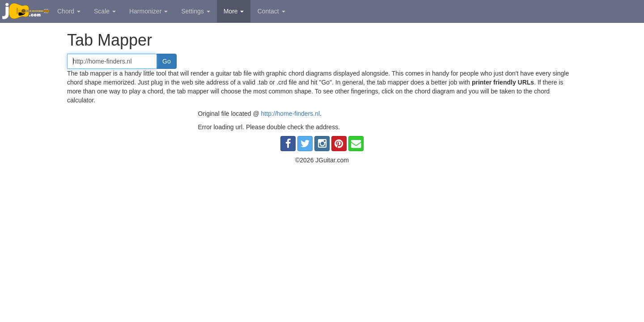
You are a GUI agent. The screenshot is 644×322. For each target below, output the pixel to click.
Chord (69, 11)
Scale (105, 11)
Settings (195, 11)
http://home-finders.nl (291, 114)
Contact (271, 11)
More (234, 11)
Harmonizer (148, 11)
